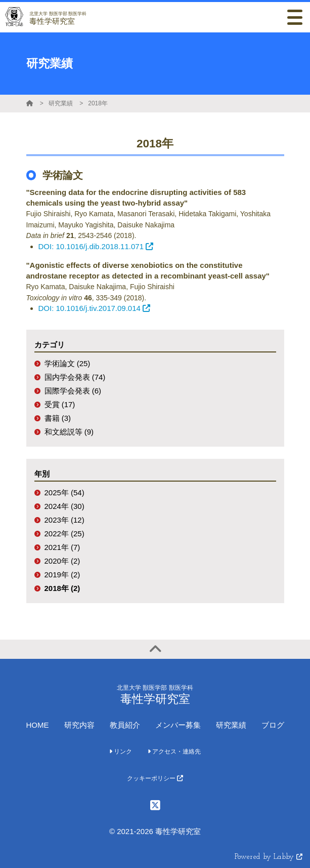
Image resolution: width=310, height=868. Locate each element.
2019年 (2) (62, 575)
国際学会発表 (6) (73, 391)
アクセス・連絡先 (174, 752)
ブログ (273, 725)
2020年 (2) (62, 561)
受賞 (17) (60, 404)
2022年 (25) (64, 534)
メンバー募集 (178, 725)
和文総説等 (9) (69, 432)
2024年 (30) (64, 506)
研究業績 (61, 103)
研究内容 (79, 725)
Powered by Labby (269, 857)
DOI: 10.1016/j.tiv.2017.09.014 (94, 308)
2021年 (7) (62, 547)
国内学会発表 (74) (75, 377)
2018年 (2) (62, 588)
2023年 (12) (64, 520)
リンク (121, 752)
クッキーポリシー (155, 778)
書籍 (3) (58, 418)
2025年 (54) (64, 492)
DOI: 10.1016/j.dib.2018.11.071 (96, 246)
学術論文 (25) (68, 363)
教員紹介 (125, 725)
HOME (38, 725)
